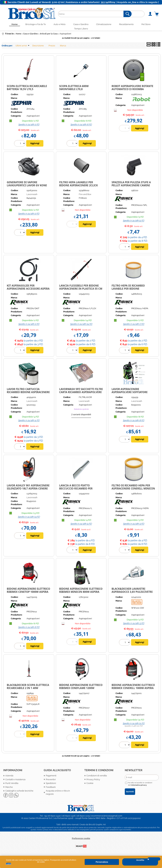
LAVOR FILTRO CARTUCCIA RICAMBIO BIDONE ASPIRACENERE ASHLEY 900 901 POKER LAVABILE (28, 395)
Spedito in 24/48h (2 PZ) (29, 216)
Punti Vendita (12, 786)
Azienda (9, 778)
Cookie (8, 864)
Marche (9, 790)
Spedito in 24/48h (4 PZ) (29, 423)
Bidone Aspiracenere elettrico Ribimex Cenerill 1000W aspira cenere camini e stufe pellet (133, 691)
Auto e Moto (58, 25)
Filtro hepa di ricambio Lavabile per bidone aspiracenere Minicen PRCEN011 (128, 293)
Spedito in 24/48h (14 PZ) (81, 327)
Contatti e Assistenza (15, 782)
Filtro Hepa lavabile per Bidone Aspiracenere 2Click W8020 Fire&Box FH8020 (79, 188)
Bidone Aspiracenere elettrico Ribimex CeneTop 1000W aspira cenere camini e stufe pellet (28, 594)
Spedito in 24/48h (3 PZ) (134, 526)
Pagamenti (51, 778)
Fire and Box (85, 197)
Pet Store (152, 25)
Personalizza (102, 862)
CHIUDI (154, 859)
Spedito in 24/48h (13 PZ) (29, 519)
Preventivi (51, 782)
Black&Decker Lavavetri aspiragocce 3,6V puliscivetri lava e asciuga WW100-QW (132, 594)
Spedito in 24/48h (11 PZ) (134, 726)
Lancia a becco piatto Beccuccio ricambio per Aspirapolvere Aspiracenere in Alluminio (81, 493)
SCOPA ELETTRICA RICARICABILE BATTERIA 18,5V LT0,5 (27, 90)
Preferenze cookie (81, 841)
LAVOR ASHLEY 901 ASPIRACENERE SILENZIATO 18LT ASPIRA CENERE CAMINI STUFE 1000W (28, 491)
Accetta (140, 860)
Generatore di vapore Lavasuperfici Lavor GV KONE (27, 186)
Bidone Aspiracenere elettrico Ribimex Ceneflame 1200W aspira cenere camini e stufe (81, 691)
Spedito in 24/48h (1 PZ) (29, 127)
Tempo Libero (81, 31)
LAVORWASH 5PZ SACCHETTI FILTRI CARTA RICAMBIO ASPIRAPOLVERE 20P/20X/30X (81, 395)
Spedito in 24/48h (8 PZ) (134, 423)
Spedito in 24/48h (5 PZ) (134, 223)
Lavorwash (32, 197)
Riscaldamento (130, 25)
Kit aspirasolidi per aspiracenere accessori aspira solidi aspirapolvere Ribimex (28, 291)
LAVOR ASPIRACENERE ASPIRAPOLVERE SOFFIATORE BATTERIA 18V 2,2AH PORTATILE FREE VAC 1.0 (131, 396)
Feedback (51, 790)
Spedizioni (51, 786)
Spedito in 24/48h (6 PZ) (81, 127)
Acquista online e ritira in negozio (58, 795)
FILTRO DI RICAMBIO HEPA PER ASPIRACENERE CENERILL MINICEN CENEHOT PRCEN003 (133, 491)
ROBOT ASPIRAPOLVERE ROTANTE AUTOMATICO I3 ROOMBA (132, 90)
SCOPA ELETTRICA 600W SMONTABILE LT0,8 (74, 90)
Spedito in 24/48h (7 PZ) (134, 327)
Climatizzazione (106, 25)
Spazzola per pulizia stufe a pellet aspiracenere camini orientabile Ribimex (131, 188)
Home (9, 25)
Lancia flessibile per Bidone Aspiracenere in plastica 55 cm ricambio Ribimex (81, 291)
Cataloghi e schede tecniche (19, 794)
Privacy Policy (93, 782)
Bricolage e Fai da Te (32, 25)
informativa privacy (139, 788)
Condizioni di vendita (97, 778)
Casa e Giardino (81, 25)
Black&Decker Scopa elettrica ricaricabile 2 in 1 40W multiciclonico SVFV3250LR (28, 691)
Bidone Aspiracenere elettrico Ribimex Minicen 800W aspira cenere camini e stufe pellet (81, 594)
